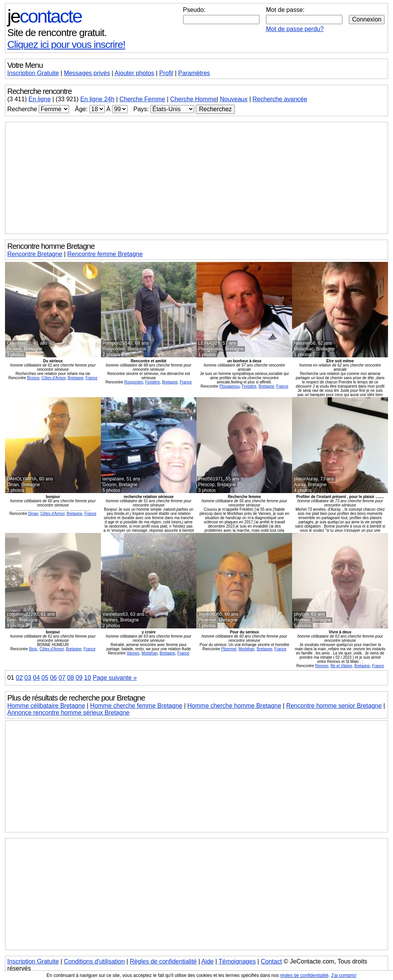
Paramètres (194, 73)
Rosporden (134, 382)
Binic (33, 649)
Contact (271, 961)
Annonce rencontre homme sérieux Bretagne (68, 713)
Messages (87, 73)
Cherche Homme (193, 99)
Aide (208, 961)
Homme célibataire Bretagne (46, 706)
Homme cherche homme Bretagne (234, 706)
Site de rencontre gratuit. (57, 33)
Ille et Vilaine (341, 666)
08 (71, 678)
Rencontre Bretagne (35, 254)
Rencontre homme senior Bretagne (334, 706)
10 (88, 678)
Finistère (152, 382)
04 (36, 678)
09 (79, 678)
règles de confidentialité (304, 975)
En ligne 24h (97, 99)
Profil (166, 73)
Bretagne (76, 378)
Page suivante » (115, 678)
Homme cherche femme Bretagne (136, 706)
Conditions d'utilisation (94, 961)
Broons (33, 378)
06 (53, 678)
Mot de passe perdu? (295, 29)
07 (62, 678)
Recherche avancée (280, 99)
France (92, 378)
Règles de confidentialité (163, 961)
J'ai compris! (344, 975)
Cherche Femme (142, 99)
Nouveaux (234, 99)
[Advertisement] (196, 178)
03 (28, 678)
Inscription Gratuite (33, 73)
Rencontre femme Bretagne (105, 254)
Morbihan (150, 653)
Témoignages (237, 961)
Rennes (322, 666)
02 (19, 678)
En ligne (40, 99)
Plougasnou (229, 386)
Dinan (33, 514)
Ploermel (229, 649)
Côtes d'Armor (54, 378)
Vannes (133, 653)
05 (45, 678)
